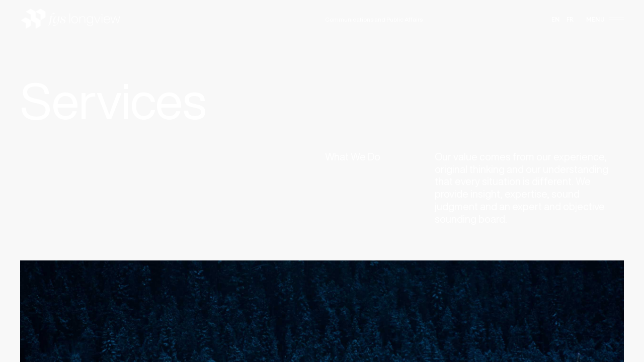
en (556, 19)
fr (570, 19)
